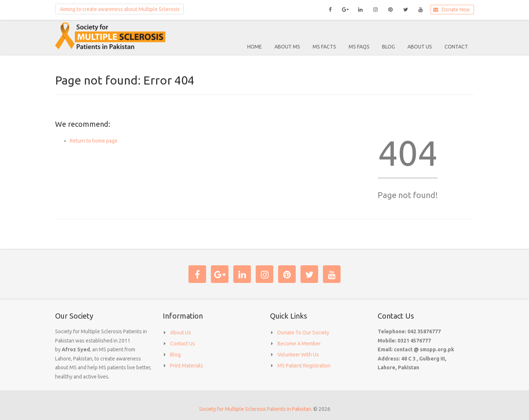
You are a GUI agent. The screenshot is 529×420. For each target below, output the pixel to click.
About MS (287, 47)
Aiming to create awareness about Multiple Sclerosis (118, 9)
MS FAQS (359, 47)
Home (255, 47)
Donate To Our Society (303, 333)
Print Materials (187, 366)
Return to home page (94, 141)
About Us (420, 47)
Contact (456, 47)
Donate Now (451, 10)
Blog (388, 47)
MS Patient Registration (304, 366)
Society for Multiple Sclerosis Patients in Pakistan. (256, 409)
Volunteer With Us (298, 355)
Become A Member (299, 344)
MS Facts (324, 47)
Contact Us (183, 344)
